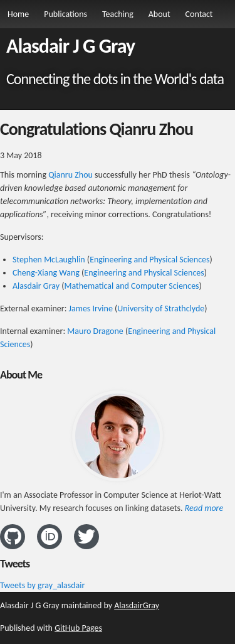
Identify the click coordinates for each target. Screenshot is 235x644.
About (159, 14)
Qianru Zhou (70, 175)
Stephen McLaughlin (49, 260)
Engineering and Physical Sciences (149, 260)
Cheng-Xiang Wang (46, 273)
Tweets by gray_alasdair (42, 585)
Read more (204, 508)
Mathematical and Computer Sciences (131, 286)
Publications (65, 14)
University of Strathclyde (161, 309)
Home (18, 14)
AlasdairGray (137, 605)
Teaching (118, 14)
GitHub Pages (78, 628)
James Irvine (91, 309)
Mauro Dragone (95, 331)
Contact (199, 14)
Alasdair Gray (36, 286)
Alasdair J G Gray (70, 46)
